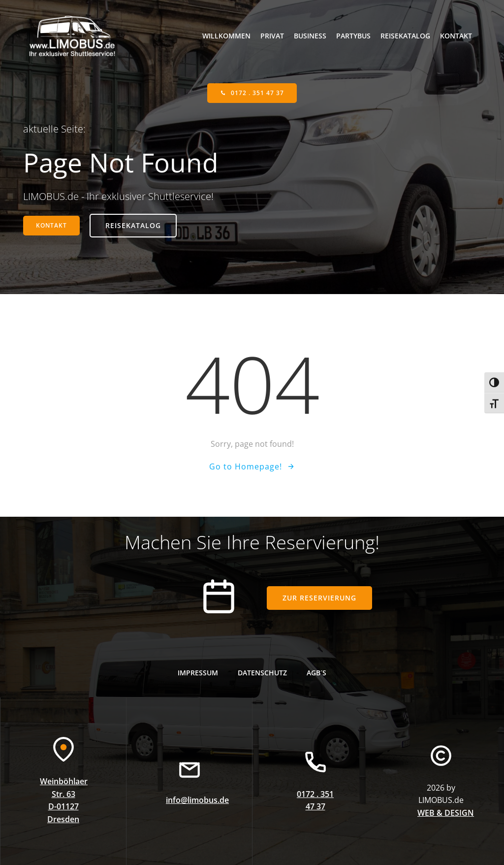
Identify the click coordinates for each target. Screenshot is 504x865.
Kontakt (456, 36)
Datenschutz (262, 673)
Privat (272, 36)
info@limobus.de (197, 800)
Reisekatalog (405, 36)
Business (310, 36)
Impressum (198, 673)
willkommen (226, 36)
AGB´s (316, 673)
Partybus (353, 36)
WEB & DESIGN (446, 813)
